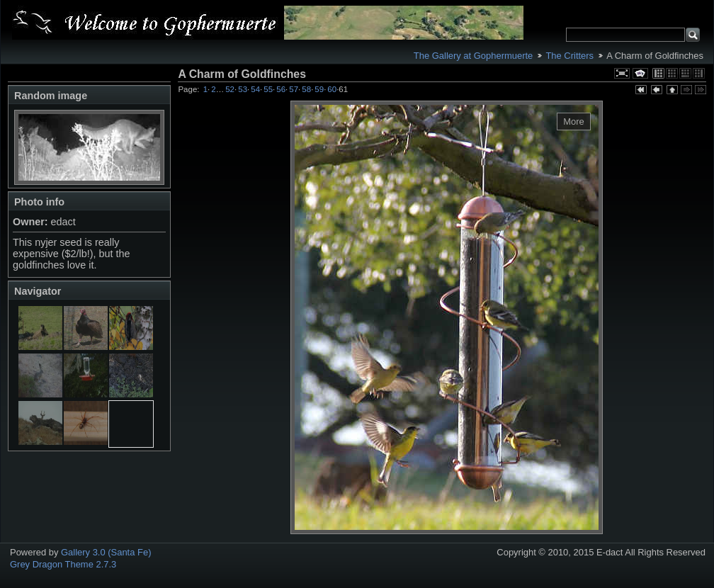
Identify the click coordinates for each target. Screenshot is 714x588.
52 (230, 89)
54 (255, 89)
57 (294, 89)
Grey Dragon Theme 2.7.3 (63, 564)
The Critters (569, 56)
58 (306, 89)
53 (243, 89)
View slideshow (640, 73)
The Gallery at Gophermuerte (473, 56)
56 (281, 89)
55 (268, 89)
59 (319, 89)
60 (332, 89)
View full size (622, 73)
